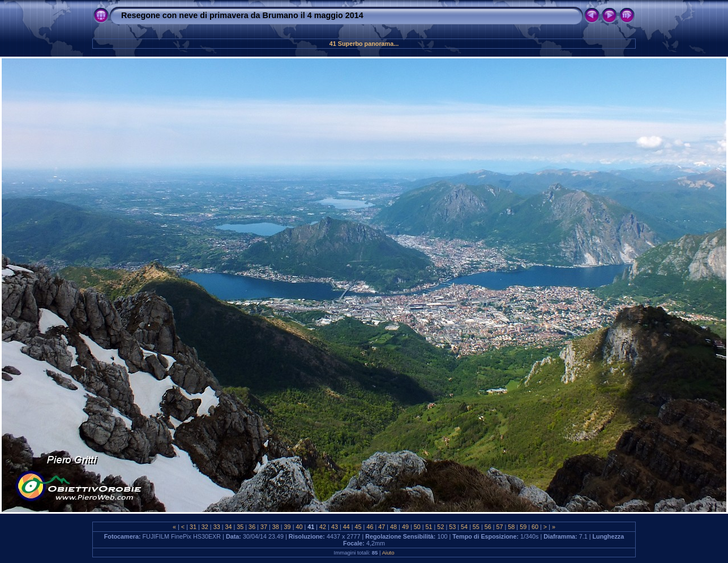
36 (252, 527)
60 (535, 527)
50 (417, 527)
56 (488, 527)
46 (370, 527)
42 (323, 527)
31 (193, 527)
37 (264, 527)
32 (205, 527)
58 (511, 527)
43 (335, 527)
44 (346, 527)
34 (228, 527)
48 (393, 527)
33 (217, 527)
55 (476, 527)
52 (440, 527)
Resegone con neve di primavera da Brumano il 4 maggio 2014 (242, 15)
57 (500, 527)
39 (288, 527)
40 (299, 527)
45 (358, 527)
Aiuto (388, 553)
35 (240, 527)
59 (523, 527)
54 (464, 527)
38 (276, 527)
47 (382, 527)
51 (429, 527)
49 (405, 527)
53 (452, 527)
